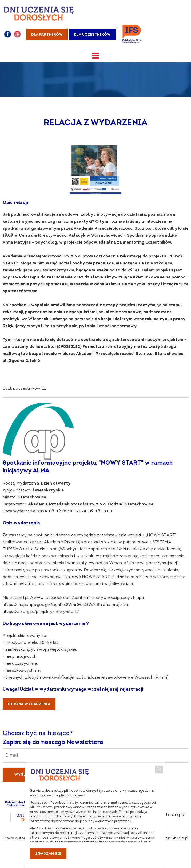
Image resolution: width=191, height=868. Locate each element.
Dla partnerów (47, 35)
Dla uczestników (92, 35)
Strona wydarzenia (29, 704)
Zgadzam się (48, 854)
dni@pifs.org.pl (168, 815)
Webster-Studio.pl (171, 838)
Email (95, 752)
